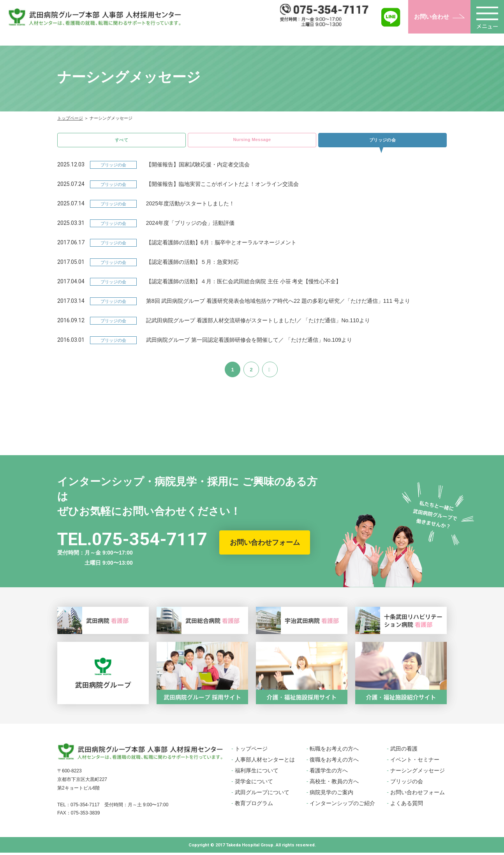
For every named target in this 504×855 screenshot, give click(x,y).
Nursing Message (252, 140)
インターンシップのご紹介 (342, 806)
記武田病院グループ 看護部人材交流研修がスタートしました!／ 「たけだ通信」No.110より (258, 323)
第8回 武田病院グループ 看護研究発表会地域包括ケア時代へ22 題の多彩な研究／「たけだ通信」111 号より (278, 303)
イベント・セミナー (415, 762)
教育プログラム (254, 806)
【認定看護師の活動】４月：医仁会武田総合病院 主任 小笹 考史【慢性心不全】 (244, 284)
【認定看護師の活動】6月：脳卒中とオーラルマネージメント (221, 245)
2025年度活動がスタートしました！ (190, 206)
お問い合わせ (432, 17)
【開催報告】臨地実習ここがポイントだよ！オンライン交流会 (222, 186)
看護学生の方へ (329, 773)
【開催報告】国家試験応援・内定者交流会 (198, 167)
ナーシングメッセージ (418, 773)
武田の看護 (404, 751)
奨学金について (254, 784)
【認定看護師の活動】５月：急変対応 (192, 264)
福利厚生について (257, 773)
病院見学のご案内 (331, 795)
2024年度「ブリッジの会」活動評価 (190, 225)
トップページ (70, 118)
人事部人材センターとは (265, 762)
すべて (122, 141)
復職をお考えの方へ (334, 762)
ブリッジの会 (382, 141)
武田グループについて (262, 795)
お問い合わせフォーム (265, 545)
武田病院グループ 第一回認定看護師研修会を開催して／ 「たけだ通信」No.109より (249, 342)
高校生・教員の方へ (334, 784)
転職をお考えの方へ (334, 751)
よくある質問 (407, 806)
